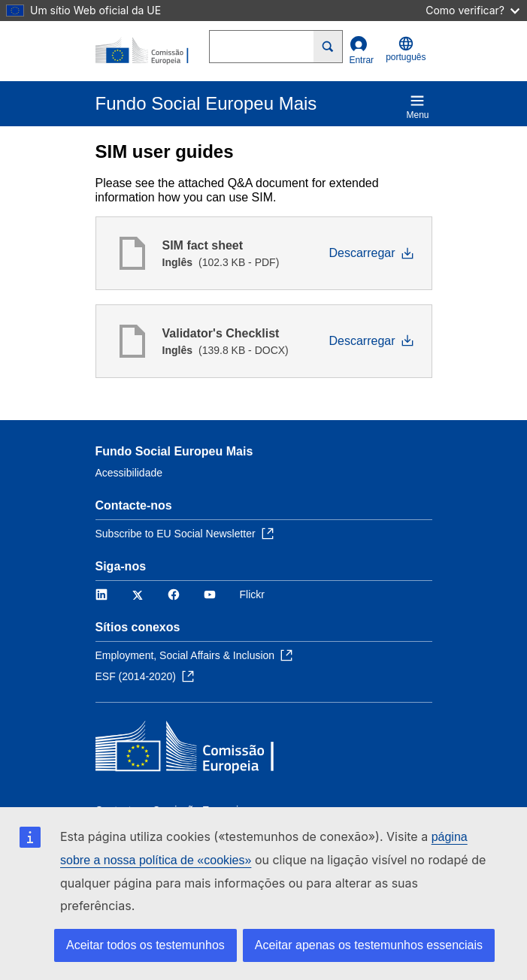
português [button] (406, 49)
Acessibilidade (129, 473)
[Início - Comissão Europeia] (152, 51)
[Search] (328, 47)
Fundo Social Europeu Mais (174, 451)
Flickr (252, 594)
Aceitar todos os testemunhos (145, 945)
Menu (417, 107)
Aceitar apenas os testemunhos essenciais (369, 945)
